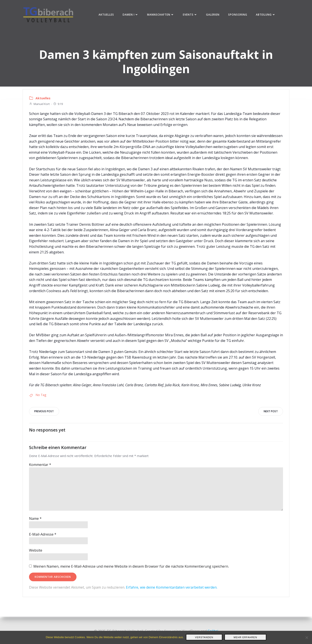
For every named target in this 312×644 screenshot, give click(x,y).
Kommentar (40, 466)
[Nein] (307, 638)
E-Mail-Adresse (43, 536)
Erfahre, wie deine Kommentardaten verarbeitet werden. (172, 589)
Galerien (213, 15)
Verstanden (204, 637)
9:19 (58, 105)
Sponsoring (238, 15)
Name (36, 520)
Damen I (131, 15)
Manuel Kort (40, 105)
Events (191, 15)
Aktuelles (107, 15)
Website (36, 552)
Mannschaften (161, 15)
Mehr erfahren (245, 637)
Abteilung (266, 15)
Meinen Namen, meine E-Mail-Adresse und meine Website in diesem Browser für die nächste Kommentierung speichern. (131, 568)
